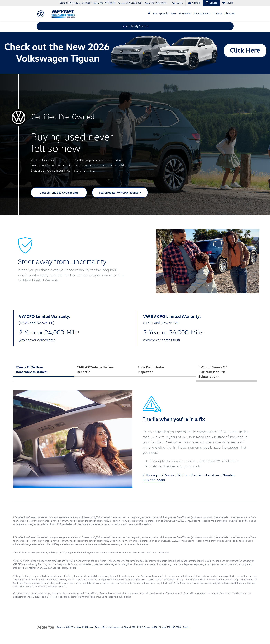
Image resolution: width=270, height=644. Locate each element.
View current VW (59, 193)
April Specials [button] (160, 13)
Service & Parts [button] (202, 13)
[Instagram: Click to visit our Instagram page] (32, 640)
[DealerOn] (45, 627)
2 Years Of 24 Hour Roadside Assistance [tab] (32, 369)
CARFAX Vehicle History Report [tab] (95, 369)
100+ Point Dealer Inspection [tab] (151, 369)
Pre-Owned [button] (185, 13)
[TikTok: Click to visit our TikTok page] (37, 640)
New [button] (173, 13)
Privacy (98, 627)
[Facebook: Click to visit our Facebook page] (22, 640)
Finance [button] (218, 13)
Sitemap (90, 627)
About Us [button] (230, 13)
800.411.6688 (154, 480)
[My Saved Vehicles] (227, 3)
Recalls (186, 627)
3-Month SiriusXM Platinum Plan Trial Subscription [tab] (213, 372)
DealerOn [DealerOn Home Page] (80, 627)
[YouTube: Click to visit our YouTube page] (27, 640)
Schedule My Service (135, 26)
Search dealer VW (120, 193)
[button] (149, 13)
